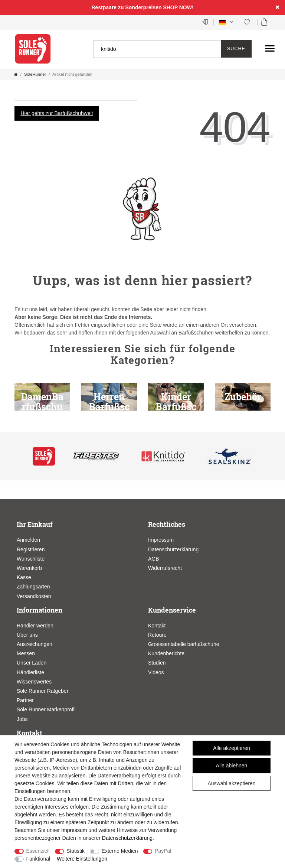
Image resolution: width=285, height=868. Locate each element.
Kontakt (157, 626)
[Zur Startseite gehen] (16, 74)
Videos (156, 672)
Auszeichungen (35, 644)
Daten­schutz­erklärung (127, 838)
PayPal (163, 851)
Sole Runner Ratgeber (42, 691)
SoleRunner (35, 74)
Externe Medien (120, 851)
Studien (157, 663)
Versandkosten (34, 596)
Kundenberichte (166, 653)
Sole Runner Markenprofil (46, 709)
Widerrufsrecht (165, 568)
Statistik (76, 851)
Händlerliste (30, 672)
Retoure (157, 635)
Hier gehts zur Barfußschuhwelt (57, 113)
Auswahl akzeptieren (231, 783)
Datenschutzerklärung (173, 549)
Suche (236, 49)
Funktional (38, 859)
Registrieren (31, 549)
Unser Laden (32, 663)
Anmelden (28, 540)
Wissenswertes (34, 682)
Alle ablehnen (232, 766)
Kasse (24, 577)
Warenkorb (29, 568)
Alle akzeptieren (232, 748)
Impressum (161, 540)
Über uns (27, 635)
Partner (25, 700)
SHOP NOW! (178, 7)
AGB (154, 559)
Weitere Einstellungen (82, 859)
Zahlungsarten (33, 587)
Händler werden (35, 626)
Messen (26, 653)
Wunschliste (31, 559)
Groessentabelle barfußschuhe (184, 644)
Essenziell (38, 851)
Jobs (22, 719)
